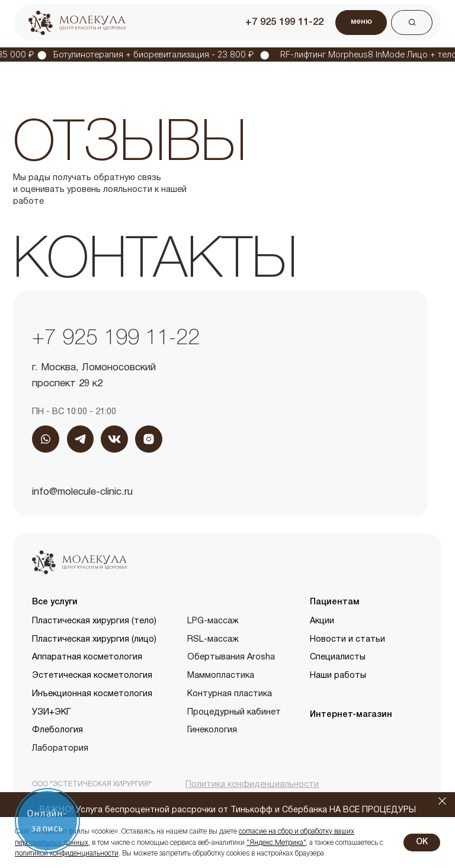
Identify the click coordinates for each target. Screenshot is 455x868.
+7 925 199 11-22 (284, 22)
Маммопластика (221, 676)
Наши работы (338, 676)
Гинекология (212, 730)
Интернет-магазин (351, 715)
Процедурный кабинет (234, 712)
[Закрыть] (442, 801)
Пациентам (335, 602)
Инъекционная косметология (92, 694)
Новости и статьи (347, 640)
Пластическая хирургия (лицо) (94, 640)
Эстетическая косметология (92, 676)
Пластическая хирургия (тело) (94, 621)
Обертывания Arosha (231, 657)
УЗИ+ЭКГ (51, 712)
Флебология (57, 730)
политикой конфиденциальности (67, 853)
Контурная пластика (230, 694)
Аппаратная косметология (87, 657)
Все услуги (55, 602)
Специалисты (338, 657)
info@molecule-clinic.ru (82, 492)
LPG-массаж (213, 621)
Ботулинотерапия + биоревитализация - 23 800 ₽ (160, 54)
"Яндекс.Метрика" (276, 842)
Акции (322, 621)
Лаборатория (60, 749)
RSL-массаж (213, 640)
